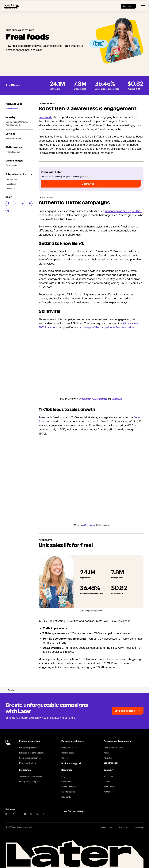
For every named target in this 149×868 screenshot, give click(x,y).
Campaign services (69, 748)
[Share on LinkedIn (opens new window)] (23, 203)
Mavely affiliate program (29, 782)
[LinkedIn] (19, 814)
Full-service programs (28, 748)
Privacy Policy (123, 827)
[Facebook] (43, 814)
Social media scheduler (113, 748)
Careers (107, 782)
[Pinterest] (37, 814)
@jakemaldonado (100, 399)
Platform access (68, 753)
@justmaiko (117, 399)
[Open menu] (143, 6)
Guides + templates (69, 787)
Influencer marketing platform (31, 753)
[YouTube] (25, 814)
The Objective (11, 179)
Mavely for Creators (27, 763)
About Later (108, 776)
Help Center (66, 797)
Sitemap (103, 827)
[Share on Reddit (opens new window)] (8, 211)
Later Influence (12, 109)
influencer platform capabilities (123, 211)
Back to (10, 690)
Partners (107, 792)
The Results (10, 188)
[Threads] (31, 814)
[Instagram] (7, 814)
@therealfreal (89, 525)
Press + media (109, 787)
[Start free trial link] (113, 763)
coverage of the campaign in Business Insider (107, 327)
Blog (63, 776)
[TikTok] (13, 814)
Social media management (30, 758)
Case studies (67, 782)
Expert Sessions (68, 792)
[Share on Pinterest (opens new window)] (30, 203)
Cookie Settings (138, 827)
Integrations (109, 758)
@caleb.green (85, 399)
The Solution (11, 184)
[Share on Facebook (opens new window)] (8, 203)
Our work (65, 758)
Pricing (106, 753)
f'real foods (45, 117)
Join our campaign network (31, 776)
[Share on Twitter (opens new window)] (15, 203)
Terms (112, 827)
